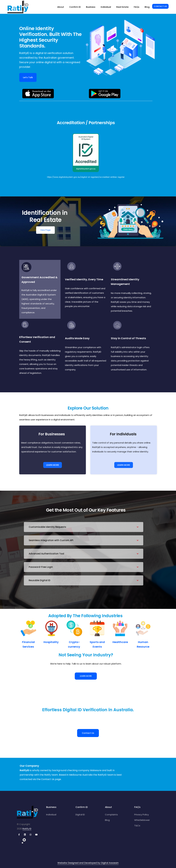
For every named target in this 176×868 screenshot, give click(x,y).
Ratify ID (27, 829)
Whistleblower (142, 820)
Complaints (111, 815)
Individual (106, 7)
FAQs (137, 7)
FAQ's (137, 807)
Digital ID (80, 815)
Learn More (86, 676)
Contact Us (160, 6)
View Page (45, 230)
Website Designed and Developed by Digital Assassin (88, 863)
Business (91, 7)
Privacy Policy (142, 815)
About (61, 7)
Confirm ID (75, 7)
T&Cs (137, 826)
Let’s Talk (28, 77)
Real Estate (122, 7)
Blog (147, 7)
